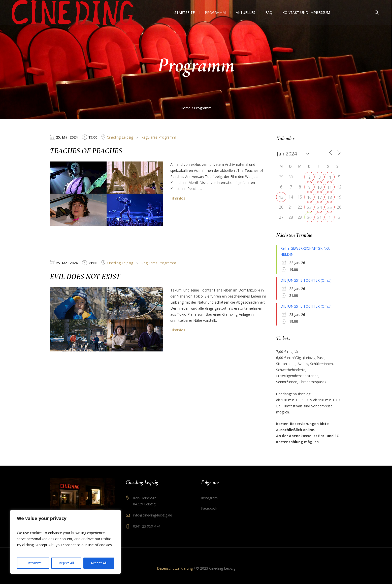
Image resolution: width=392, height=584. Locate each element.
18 (330, 197)
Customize (33, 563)
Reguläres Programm (159, 137)
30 (309, 217)
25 (330, 207)
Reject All (66, 563)
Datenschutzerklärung (175, 568)
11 (330, 187)
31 (319, 217)
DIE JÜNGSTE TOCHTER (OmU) (306, 280)
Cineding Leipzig (120, 137)
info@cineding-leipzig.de (153, 515)
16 (309, 197)
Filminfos (178, 198)
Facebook (209, 508)
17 (319, 197)
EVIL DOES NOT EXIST (85, 277)
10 (319, 187)
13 (281, 197)
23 (309, 207)
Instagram (209, 498)
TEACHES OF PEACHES (86, 151)
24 (319, 207)
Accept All (99, 563)
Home (186, 108)
